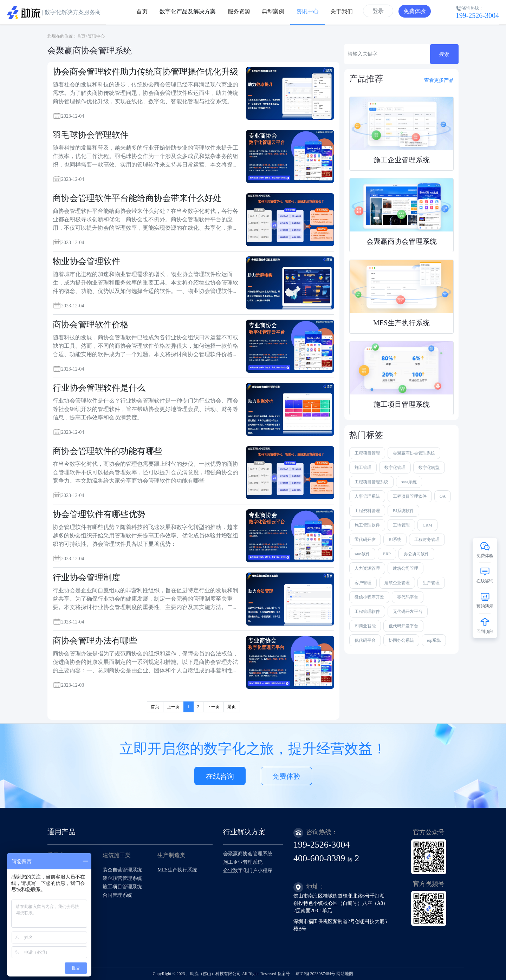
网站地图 (345, 974)
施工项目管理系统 (122, 887)
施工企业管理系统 (243, 862)
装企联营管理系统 (122, 878)
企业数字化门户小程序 (248, 871)
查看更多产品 (439, 80)
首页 (81, 36)
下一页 (213, 707)
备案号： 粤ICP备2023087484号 (306, 974)
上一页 (173, 707)
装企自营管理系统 (122, 870)
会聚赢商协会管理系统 (248, 854)
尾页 (232, 707)
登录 (378, 11)
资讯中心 (96, 36)
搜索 (444, 54)
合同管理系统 (117, 895)
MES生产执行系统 (177, 870)
